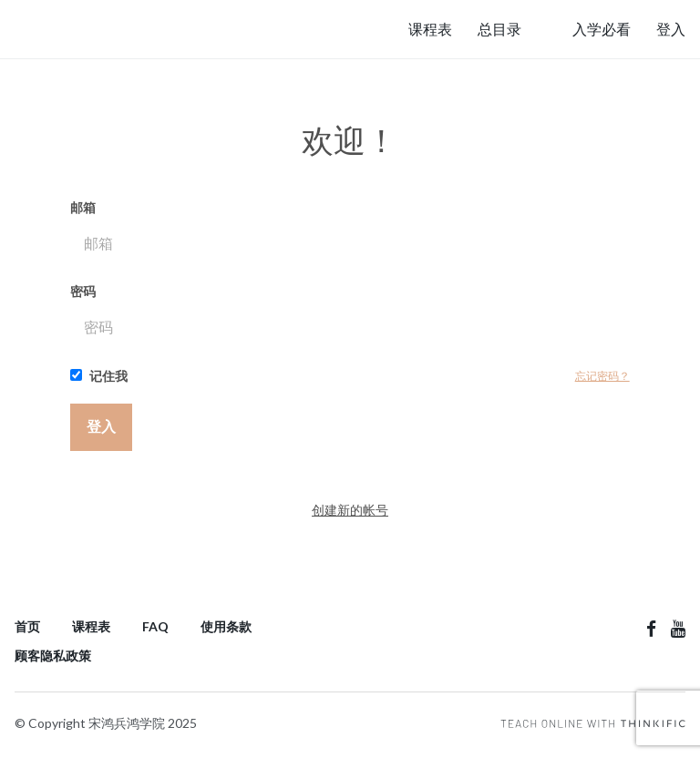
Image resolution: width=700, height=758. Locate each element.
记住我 (99, 376)
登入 (671, 29)
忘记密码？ (602, 376)
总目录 (499, 29)
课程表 (430, 29)
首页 (27, 626)
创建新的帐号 (350, 510)
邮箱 (350, 232)
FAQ (155, 626)
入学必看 (602, 29)
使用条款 (226, 626)
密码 (350, 316)
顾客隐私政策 (53, 656)
